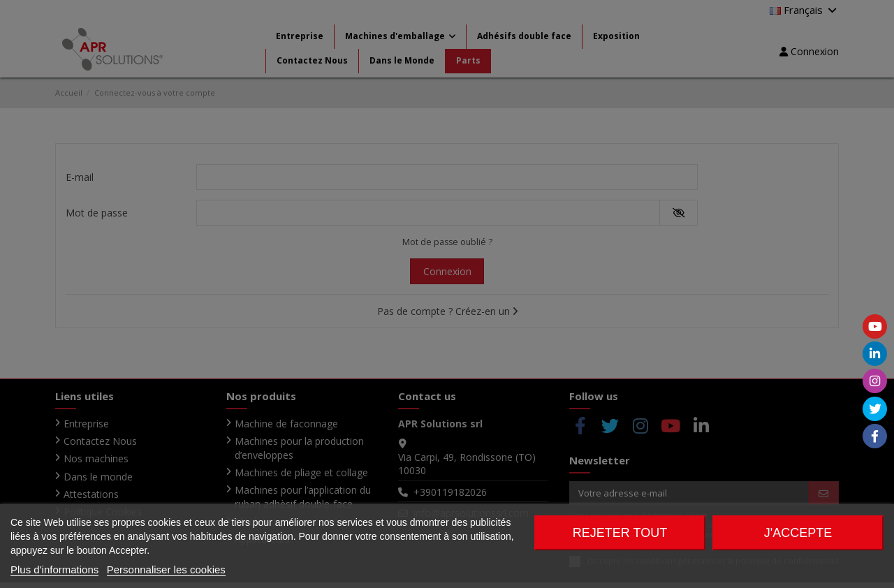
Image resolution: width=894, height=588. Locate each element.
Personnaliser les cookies (166, 569)
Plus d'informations (54, 569)
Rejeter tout (620, 533)
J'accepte (798, 533)
